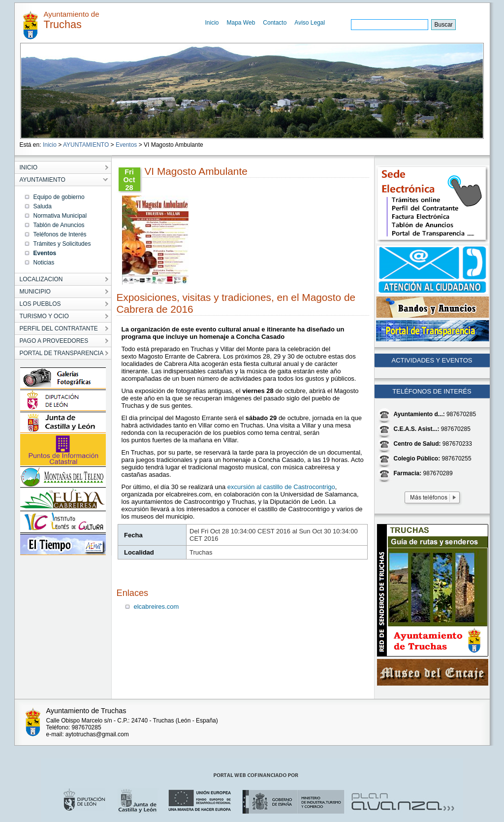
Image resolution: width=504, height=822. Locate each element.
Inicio (212, 23)
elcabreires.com (157, 607)
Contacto (275, 23)
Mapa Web (241, 23)
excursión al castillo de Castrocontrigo (281, 487)
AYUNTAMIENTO (86, 145)
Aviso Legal (310, 23)
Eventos (126, 145)
